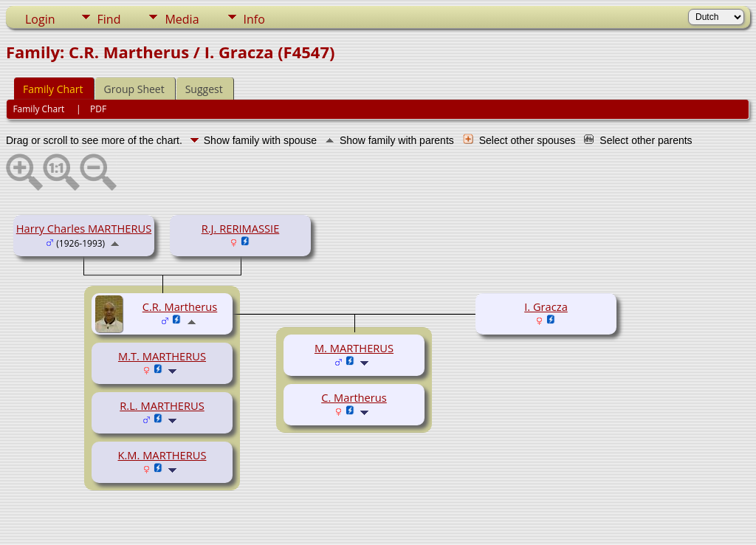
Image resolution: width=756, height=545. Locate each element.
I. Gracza (546, 306)
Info (254, 19)
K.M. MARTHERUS (162, 455)
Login (40, 19)
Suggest (204, 89)
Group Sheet (134, 89)
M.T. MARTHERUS (162, 356)
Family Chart (53, 89)
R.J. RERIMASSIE (241, 228)
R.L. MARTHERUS (162, 405)
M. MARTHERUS (354, 348)
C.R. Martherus (180, 306)
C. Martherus (354, 397)
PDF (98, 109)
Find (109, 19)
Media (182, 19)
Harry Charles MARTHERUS (84, 228)
